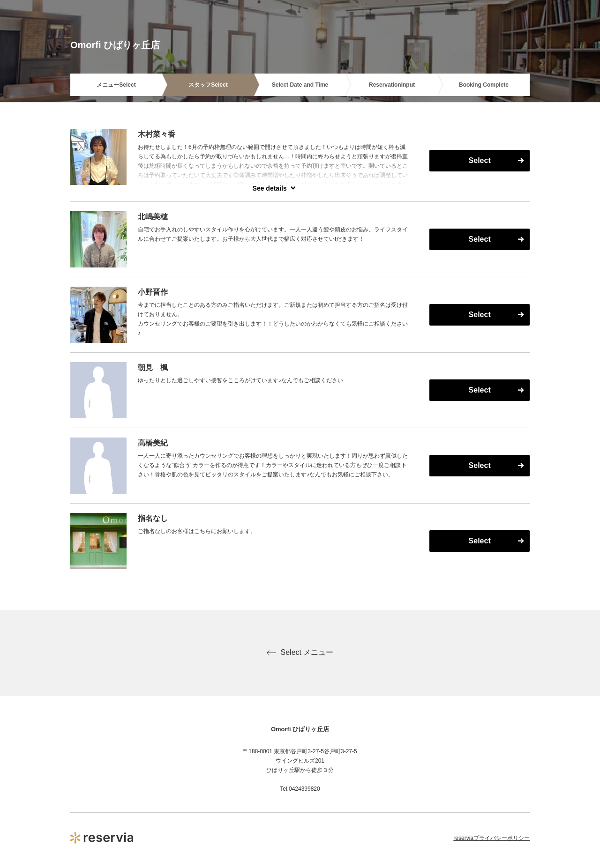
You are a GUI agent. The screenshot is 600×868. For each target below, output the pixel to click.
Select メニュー (300, 653)
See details (270, 188)
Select (480, 160)
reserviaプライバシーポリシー (491, 838)
